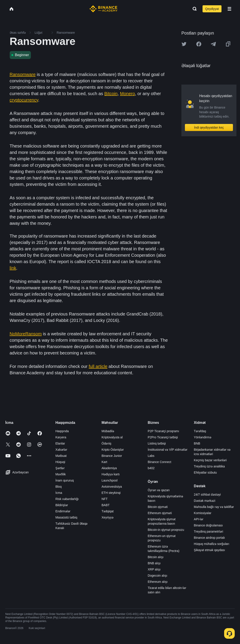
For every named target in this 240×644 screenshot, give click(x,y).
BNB (197, 443)
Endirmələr (63, 511)
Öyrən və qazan (159, 490)
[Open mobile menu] (229, 9)
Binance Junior (112, 456)
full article (98, 366)
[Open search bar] (193, 9)
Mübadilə (108, 431)
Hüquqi (60, 462)
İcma (59, 493)
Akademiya (109, 468)
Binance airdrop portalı (209, 538)
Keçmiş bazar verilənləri (210, 460)
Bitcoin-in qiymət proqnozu (166, 530)
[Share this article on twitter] (184, 44)
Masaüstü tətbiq (66, 517)
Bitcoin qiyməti (158, 507)
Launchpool (110, 480)
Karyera (61, 437)
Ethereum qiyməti (160, 513)
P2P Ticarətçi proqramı (163, 431)
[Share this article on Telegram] (213, 44)
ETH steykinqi (111, 493)
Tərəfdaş (200, 431)
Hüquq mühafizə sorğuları (212, 544)
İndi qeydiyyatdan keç (209, 127)
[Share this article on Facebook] (199, 44)
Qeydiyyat (212, 9)
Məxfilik (60, 474)
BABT (106, 505)
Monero (128, 94)
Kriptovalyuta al (112, 437)
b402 (151, 468)
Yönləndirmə (203, 437)
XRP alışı (154, 569)
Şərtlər (60, 468)
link (13, 268)
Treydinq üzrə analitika (209, 466)
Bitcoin (111, 94)
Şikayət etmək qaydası (209, 550)
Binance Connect (159, 462)
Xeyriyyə (108, 517)
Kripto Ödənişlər (113, 450)
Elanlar (60, 443)
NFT (105, 499)
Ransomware (23, 74)
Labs (151, 456)
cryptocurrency (24, 100)
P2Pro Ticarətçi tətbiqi (163, 437)
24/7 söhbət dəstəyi (207, 495)
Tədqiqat (108, 511)
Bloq (58, 487)
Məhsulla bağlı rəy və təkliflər (214, 507)
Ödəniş (107, 443)
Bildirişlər (62, 505)
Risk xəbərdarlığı (67, 499)
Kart (104, 462)
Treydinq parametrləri (209, 531)
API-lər (199, 519)
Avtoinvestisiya (112, 487)
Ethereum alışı (158, 582)
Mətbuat (61, 456)
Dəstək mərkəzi (205, 501)
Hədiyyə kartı (111, 474)
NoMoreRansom (26, 334)
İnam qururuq (64, 480)
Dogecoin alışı (157, 576)
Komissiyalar (203, 513)
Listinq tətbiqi (157, 443)
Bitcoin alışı (156, 557)
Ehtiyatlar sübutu (205, 472)
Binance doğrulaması (208, 525)
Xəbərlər (61, 450)
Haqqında (62, 431)
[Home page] (103, 9)
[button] (229, 9)
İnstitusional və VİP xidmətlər (167, 450)
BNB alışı (154, 563)
